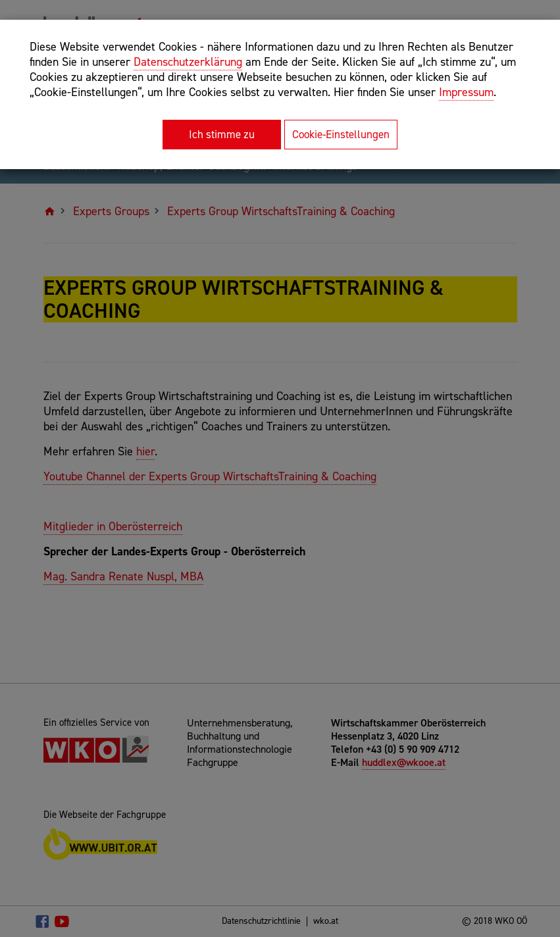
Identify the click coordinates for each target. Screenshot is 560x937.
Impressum (466, 92)
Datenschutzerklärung (188, 62)
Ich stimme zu (222, 134)
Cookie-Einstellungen (341, 134)
